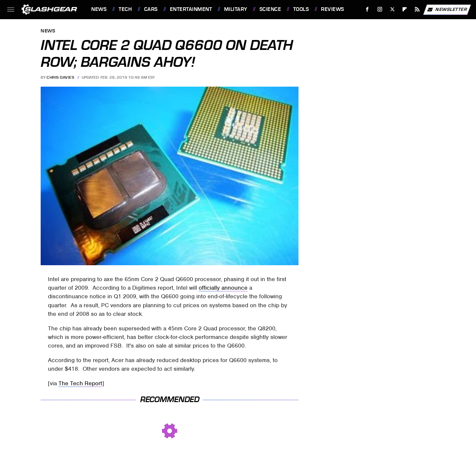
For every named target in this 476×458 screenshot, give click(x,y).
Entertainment (191, 9)
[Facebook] (367, 9)
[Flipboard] (405, 9)
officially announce (223, 288)
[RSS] (417, 9)
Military (236, 9)
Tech (125, 9)
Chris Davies (60, 77)
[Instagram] (380, 9)
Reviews (333, 9)
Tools (301, 9)
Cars (151, 9)
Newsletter (447, 10)
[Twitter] (392, 9)
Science (270, 9)
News (99, 9)
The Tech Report (80, 383)
